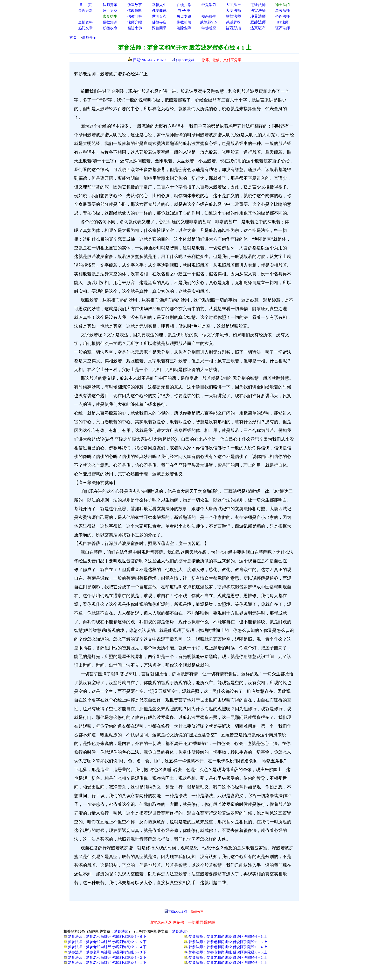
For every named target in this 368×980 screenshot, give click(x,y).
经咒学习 (209, 5)
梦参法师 (121, 931)
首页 (73, 37)
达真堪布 (258, 28)
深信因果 (159, 28)
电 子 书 (184, 11)
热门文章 (85, 28)
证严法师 (283, 28)
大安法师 (233, 11)
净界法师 (258, 16)
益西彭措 (233, 28)
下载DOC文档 (184, 60)
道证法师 (258, 5)
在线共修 (184, 5)
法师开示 (89, 37)
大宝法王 (233, 5)
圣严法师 (283, 16)
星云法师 (283, 11)
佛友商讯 (159, 11)
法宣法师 (258, 11)
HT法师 (283, 22)
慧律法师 (233, 16)
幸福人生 (159, 5)
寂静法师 (258, 22)
